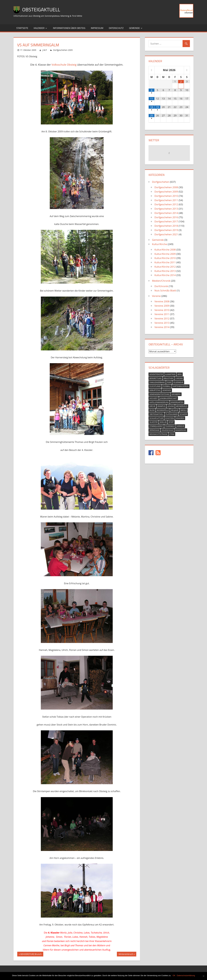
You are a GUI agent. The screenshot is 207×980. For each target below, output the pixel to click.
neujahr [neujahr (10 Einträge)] (175, 410)
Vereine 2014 (162, 327)
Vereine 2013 (162, 323)
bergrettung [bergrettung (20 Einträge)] (155, 378)
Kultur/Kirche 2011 (165, 262)
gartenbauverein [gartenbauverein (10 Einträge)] (181, 386)
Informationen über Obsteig (69, 28)
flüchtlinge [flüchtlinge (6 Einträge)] (155, 386)
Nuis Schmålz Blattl (165, 290)
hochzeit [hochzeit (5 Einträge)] (154, 398)
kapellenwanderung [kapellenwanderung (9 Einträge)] (159, 402)
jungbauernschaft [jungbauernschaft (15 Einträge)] (168, 398)
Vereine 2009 (162, 306)
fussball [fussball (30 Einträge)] (167, 386)
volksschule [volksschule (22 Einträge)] (167, 430)
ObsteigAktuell (42, 9)
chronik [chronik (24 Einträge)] (179, 378)
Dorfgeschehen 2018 (166, 226)
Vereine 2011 (162, 314)
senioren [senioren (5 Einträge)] (180, 418)
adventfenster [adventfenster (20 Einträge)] (156, 374)
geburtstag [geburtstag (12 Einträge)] (155, 390)
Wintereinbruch (126, 954)
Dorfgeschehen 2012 (166, 204)
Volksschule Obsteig (64, 65)
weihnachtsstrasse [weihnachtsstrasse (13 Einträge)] (158, 434)
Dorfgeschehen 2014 (166, 213)
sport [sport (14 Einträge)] (171, 422)
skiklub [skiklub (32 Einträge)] (163, 422)
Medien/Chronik (161, 281)
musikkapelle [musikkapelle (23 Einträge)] (163, 410)
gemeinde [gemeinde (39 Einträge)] (167, 390)
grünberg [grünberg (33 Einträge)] (176, 394)
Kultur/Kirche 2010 (165, 258)
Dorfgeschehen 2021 (166, 234)
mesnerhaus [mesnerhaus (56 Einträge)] (182, 406)
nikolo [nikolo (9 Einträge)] (184, 410)
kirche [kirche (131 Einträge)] (152, 406)
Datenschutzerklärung (186, 975)
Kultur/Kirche (159, 244)
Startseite (22, 28)
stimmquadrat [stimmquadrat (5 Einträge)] (156, 426)
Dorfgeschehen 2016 (166, 217)
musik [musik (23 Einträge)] (152, 410)
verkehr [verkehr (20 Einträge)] (181, 426)
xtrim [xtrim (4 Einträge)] (172, 434)
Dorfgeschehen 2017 (166, 221)
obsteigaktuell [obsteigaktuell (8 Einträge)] (156, 414)
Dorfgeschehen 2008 (166, 187)
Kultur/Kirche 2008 (165, 250)
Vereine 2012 (162, 318)
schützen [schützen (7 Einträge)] (170, 418)
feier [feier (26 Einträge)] (169, 382)
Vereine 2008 (162, 301)
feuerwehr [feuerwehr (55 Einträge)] (178, 382)
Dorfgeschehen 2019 (166, 230)
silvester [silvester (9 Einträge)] (153, 422)
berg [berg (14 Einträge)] (180, 374)
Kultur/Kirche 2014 (165, 275)
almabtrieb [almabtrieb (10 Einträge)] (170, 374)
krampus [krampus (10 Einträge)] (161, 406)
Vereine (156, 296)
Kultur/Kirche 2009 (165, 254)
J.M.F (45, 50)
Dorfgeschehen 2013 (166, 209)
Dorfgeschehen (161, 182)
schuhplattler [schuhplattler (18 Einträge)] (156, 418)
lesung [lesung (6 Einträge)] (171, 406)
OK (174, 975)
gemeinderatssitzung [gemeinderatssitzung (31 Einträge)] (159, 394)
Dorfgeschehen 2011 (166, 200)
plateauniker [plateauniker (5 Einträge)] (172, 414)
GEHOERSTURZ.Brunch (31, 954)
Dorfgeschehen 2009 (63, 50)
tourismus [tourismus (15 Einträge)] (170, 426)
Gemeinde (134, 28)
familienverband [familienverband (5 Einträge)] (157, 382)
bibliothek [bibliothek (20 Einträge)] (168, 378)
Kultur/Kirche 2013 (165, 271)
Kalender (39, 28)
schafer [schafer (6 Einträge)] (183, 414)
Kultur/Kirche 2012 (165, 267)
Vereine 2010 (162, 310)
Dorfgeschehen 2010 (166, 196)
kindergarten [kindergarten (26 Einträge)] (177, 402)
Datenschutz (116, 28)
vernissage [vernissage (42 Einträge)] (154, 430)
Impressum (97, 28)
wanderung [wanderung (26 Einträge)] (181, 430)
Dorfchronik (161, 286)
